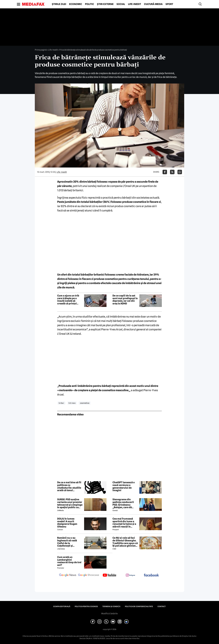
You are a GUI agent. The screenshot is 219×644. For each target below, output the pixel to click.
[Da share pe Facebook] (165, 172)
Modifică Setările (109, 614)
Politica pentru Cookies (86, 606)
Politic (89, 4)
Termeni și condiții (111, 606)
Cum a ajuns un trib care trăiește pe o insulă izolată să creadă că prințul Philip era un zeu (68, 300)
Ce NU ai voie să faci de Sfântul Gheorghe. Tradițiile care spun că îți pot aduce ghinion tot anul (125, 542)
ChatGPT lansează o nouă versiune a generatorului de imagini (124, 486)
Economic (76, 4)
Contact (162, 606)
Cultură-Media (153, 4)
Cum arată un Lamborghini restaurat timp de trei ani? (69, 561)
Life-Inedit (135, 4)
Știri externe (105, 4)
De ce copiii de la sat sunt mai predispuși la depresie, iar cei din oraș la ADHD (125, 300)
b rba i (61, 403)
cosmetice (85, 403)
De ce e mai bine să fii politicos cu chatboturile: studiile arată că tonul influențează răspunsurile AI (69, 486)
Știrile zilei (59, 4)
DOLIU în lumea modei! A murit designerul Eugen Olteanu (67, 523)
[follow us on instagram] (130, 575)
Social (121, 4)
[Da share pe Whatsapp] (180, 172)
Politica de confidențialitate (139, 606)
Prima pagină (41, 50)
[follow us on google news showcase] (89, 575)
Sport (169, 4)
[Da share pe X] (172, 172)
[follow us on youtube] (109, 575)
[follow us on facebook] (151, 575)
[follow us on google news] (68, 575)
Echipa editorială (62, 606)
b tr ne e (72, 403)
